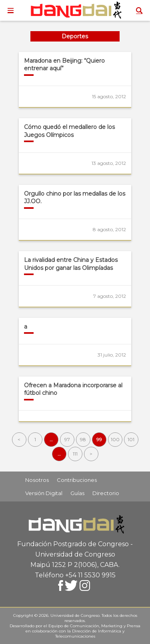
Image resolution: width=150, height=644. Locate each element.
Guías (77, 493)
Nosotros (37, 480)
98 (83, 439)
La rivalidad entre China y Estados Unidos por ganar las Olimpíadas (71, 264)
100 (115, 439)
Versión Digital (44, 493)
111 (75, 454)
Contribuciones (77, 480)
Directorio (106, 493)
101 (131, 439)
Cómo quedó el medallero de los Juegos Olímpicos (69, 131)
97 (67, 439)
